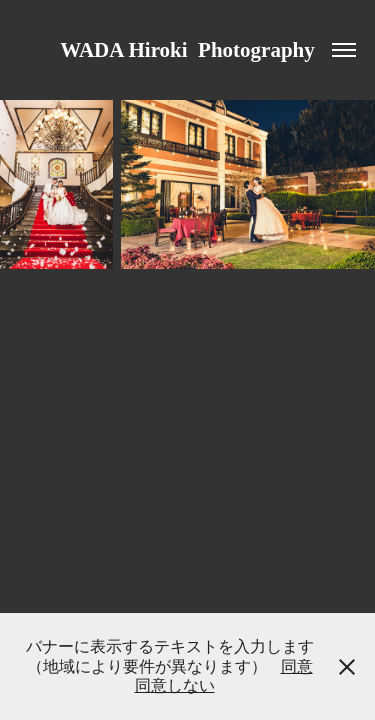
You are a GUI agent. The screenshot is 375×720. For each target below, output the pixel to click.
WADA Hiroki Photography (187, 50)
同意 (297, 666)
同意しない (175, 685)
